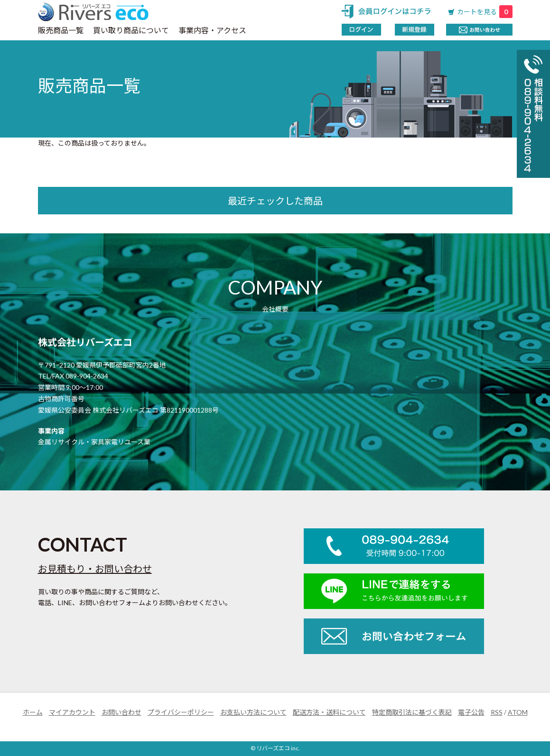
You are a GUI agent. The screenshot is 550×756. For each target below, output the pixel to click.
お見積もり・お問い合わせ (95, 569)
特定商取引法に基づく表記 (412, 712)
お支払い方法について (253, 712)
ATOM (518, 712)
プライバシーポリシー (181, 712)
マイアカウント (72, 712)
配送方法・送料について (329, 712)
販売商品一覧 (61, 30)
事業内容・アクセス (212, 30)
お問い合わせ (121, 712)
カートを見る (485, 12)
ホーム (33, 712)
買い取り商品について (131, 30)
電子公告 (471, 712)
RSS (497, 712)
